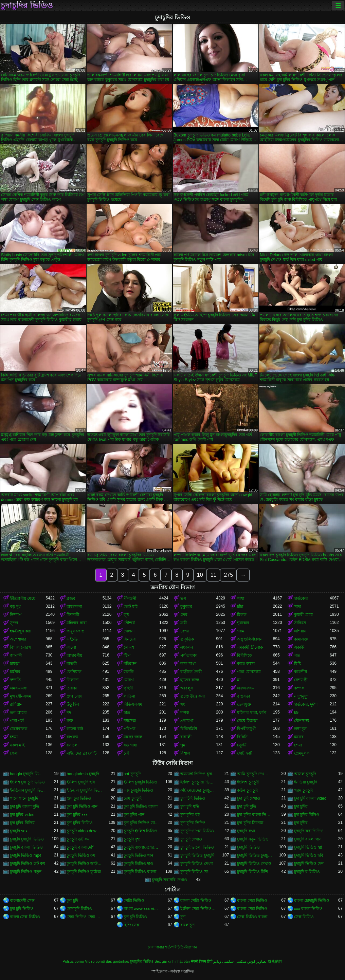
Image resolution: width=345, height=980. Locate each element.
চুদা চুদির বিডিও (307, 815)
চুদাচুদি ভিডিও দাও (139, 864)
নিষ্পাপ (16, 615)
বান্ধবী (72, 664)
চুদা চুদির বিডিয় (22, 823)
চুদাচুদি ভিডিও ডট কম (28, 864)
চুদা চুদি (72, 901)
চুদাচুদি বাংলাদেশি (80, 847)
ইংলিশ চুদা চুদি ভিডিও (27, 782)
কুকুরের (186, 607)
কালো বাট (75, 729)
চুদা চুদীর (301, 823)
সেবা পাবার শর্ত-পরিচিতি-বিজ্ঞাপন (172, 947)
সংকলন (187, 647)
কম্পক (299, 688)
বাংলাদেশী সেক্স (22, 901)
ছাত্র (127, 713)
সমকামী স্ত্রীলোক (250, 647)
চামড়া (15, 664)
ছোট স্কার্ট (244, 753)
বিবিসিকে (244, 655)
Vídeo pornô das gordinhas (107, 961)
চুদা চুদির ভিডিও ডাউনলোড (141, 823)
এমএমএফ (18, 688)
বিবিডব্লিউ (189, 729)
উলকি (129, 672)
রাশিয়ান (16, 704)
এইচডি (72, 639)
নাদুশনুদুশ (301, 696)
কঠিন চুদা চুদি (247, 790)
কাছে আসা (246, 664)
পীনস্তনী (130, 598)
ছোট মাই (131, 607)
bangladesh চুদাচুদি (83, 774)
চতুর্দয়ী (242, 745)
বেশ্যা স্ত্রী (301, 680)
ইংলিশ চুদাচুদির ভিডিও (198, 782)
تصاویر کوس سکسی (251, 961)
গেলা (14, 753)
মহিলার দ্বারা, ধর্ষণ (252, 713)
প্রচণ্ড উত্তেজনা (193, 696)
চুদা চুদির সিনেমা (250, 823)
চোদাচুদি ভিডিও (79, 909)
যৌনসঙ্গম (302, 721)
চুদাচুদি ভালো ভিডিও (197, 847)
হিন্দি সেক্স (132, 925)
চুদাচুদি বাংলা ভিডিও (26, 847)
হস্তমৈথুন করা (21, 631)
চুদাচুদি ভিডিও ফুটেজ (84, 872)
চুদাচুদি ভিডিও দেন (309, 864)
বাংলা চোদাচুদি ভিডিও (312, 901)
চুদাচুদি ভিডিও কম (81, 855)
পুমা (183, 745)
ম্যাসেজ (130, 721)
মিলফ (242, 615)
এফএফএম (246, 688)
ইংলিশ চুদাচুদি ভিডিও (141, 782)
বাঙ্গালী (186, 737)
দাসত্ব (185, 713)
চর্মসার (15, 672)
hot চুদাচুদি (132, 774)
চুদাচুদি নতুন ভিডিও (253, 839)
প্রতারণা (187, 721)
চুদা (183, 917)
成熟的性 (275, 961)
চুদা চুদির (301, 807)
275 (228, 575)
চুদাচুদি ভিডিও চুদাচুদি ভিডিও (255, 855)
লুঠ (126, 615)
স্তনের (299, 737)
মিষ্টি (297, 664)
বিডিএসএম (133, 704)
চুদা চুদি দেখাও (249, 798)
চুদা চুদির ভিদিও (193, 823)
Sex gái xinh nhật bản (172, 961)
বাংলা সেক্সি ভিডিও (196, 901)
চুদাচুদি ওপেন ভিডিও (197, 831)
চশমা (14, 737)
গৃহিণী (128, 688)
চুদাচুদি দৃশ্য (132, 839)
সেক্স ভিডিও (304, 917)
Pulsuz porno (73, 961)
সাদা (297, 607)
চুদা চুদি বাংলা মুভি (24, 807)
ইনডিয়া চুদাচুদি (306, 782)
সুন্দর (14, 623)
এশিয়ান (300, 631)
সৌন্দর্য (129, 623)
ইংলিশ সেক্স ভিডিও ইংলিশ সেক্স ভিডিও (198, 909)
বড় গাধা (130, 745)
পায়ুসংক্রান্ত (75, 631)
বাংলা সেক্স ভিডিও (252, 901)
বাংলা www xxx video (141, 909)
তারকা (72, 688)
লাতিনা (129, 696)
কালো (71, 647)
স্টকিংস (300, 623)
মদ (69, 713)
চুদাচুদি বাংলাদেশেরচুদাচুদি (141, 847)
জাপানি (16, 655)
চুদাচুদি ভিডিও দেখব (197, 864)
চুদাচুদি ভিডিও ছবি (309, 855)
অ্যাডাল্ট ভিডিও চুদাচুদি (198, 774)
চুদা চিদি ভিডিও (193, 798)
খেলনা (129, 631)
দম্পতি (15, 680)
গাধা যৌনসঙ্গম (249, 672)
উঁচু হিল (73, 704)
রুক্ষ (70, 721)
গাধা (241, 598)
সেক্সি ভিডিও (134, 901)
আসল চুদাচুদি (305, 774)
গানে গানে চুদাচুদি (24, 798)
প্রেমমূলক (302, 753)
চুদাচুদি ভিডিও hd (308, 847)
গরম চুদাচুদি (303, 790)
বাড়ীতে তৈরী (191, 672)
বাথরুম (72, 737)
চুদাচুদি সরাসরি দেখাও (169, 880)
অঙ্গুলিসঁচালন (250, 639)
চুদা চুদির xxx (77, 815)
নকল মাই (17, 745)
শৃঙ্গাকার (243, 623)
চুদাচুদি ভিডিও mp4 (26, 855)
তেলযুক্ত (244, 704)
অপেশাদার (18, 639)
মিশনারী (73, 615)
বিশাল (185, 753)
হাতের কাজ (190, 680)
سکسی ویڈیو (223, 961)
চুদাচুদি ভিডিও (248, 847)
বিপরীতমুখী (246, 729)
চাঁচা (240, 607)
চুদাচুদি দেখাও (191, 839)
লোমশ (129, 647)
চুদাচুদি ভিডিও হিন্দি (253, 872)
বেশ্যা (185, 631)
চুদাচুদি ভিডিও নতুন (26, 872)
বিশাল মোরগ (20, 647)
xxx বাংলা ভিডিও (308, 909)
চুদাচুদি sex (19, 831)
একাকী (299, 647)
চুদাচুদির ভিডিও (27, 5)
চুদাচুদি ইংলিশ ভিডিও (141, 831)
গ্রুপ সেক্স (74, 696)
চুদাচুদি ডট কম (78, 839)
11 (214, 575)
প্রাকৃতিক (187, 639)
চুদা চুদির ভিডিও (80, 823)
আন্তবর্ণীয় (74, 655)
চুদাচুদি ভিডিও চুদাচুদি (197, 855)
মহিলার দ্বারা (76, 623)
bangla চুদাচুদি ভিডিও (28, 774)
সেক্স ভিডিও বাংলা (252, 917)
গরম (241, 631)
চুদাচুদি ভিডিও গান (139, 855)
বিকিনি (242, 737)
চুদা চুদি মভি (190, 807)
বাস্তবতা (243, 696)
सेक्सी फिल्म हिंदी (202, 961)
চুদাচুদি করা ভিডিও (309, 831)
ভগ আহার (18, 713)
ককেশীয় (301, 672)
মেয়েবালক (19, 729)
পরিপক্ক (130, 729)
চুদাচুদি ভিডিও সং (194, 872)
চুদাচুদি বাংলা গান (308, 839)
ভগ (183, 598)
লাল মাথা (188, 664)
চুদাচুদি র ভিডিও (307, 872)
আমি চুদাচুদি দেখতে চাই (255, 774)
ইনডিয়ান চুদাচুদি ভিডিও (28, 790)
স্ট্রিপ (127, 655)
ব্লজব (71, 598)
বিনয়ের (130, 639)
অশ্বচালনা (74, 607)
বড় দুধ (15, 607)
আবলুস (187, 688)
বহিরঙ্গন (130, 664)
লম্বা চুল (300, 729)
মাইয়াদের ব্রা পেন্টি (81, 753)
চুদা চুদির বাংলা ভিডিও (255, 815)
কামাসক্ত (301, 639)
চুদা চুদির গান (134, 815)
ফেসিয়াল (74, 672)
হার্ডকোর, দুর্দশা (306, 704)
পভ (297, 655)
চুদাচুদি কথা (246, 831)
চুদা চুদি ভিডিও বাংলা (141, 807)
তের (184, 615)
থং (183, 704)
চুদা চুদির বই (190, 815)
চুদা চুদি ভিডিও (22, 909)
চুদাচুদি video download (84, 831)
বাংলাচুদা (187, 925)
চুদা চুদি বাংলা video (310, 798)
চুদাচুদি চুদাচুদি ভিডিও (27, 839)
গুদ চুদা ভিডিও (79, 798)
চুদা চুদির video (22, 815)
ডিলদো (72, 680)
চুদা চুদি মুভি (247, 807)
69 (296, 713)
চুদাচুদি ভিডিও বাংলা (140, 872)
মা (239, 680)
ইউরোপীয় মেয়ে (23, 598)
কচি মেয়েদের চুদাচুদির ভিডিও (198, 790)
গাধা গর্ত (17, 721)
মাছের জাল (133, 737)
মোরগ (129, 680)
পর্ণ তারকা (188, 655)
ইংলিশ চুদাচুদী (248, 782)
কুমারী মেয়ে (303, 615)
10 (200, 575)
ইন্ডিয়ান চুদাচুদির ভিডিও (84, 790)
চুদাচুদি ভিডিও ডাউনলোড (84, 864)
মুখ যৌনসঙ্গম (21, 696)
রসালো (72, 745)
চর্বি (126, 753)
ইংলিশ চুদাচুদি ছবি (81, 782)
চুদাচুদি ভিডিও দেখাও (254, 864)
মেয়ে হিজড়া (247, 721)
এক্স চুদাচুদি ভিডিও (139, 790)
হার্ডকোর (301, 598)
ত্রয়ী (184, 623)
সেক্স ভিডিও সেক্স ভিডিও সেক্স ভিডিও (84, 917)
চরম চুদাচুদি (133, 798)
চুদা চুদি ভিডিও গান (82, 807)
